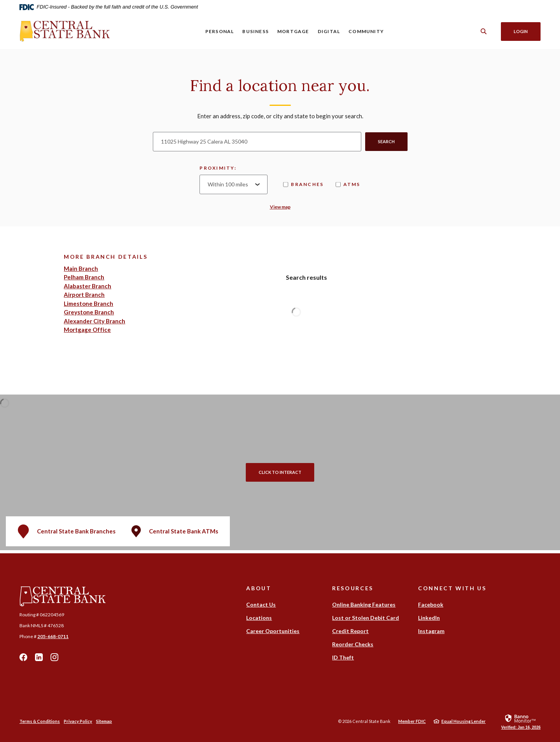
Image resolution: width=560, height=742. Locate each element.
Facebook (23, 657)
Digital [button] (329, 31)
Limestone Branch (88, 303)
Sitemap (104, 721)
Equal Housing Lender (464, 721)
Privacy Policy (78, 721)
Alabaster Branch (87, 286)
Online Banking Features (364, 604)
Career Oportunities (273, 631)
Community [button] (366, 31)
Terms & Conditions (40, 721)
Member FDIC (412, 721)
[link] (521, 721)
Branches (303, 184)
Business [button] (255, 31)
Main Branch (81, 268)
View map (280, 207)
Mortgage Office (87, 330)
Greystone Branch (89, 312)
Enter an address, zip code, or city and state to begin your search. (280, 116)
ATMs (348, 184)
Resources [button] (353, 588)
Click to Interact (280, 472)
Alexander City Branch (94, 321)
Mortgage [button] (293, 31)
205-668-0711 (53, 636)
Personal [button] (220, 31)
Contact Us (261, 604)
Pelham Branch (84, 277)
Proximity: (218, 168)
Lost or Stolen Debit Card (366, 618)
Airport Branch (84, 295)
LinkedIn (39, 657)
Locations (259, 618)
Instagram (54, 657)
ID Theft (343, 657)
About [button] (259, 588)
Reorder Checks (353, 644)
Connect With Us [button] (452, 588)
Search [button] (386, 141)
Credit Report (350, 631)
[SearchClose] (484, 31)
